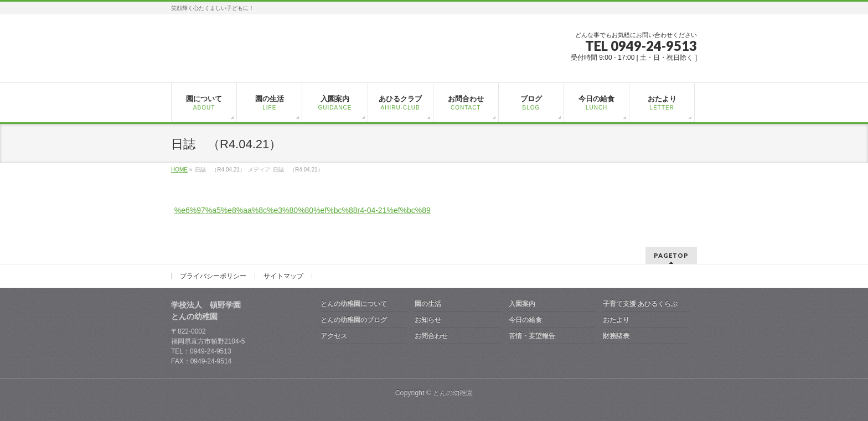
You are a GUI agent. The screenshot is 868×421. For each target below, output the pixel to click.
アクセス (334, 336)
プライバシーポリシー (213, 276)
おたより (616, 320)
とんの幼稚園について (354, 304)
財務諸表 (616, 336)
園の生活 (428, 304)
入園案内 (522, 304)
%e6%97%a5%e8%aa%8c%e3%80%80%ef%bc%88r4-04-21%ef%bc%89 (303, 210)
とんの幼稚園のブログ (354, 320)
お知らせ (428, 320)
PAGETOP (671, 255)
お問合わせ (431, 336)
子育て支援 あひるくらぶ (640, 304)
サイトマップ (283, 276)
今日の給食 (525, 320)
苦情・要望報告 (532, 336)
